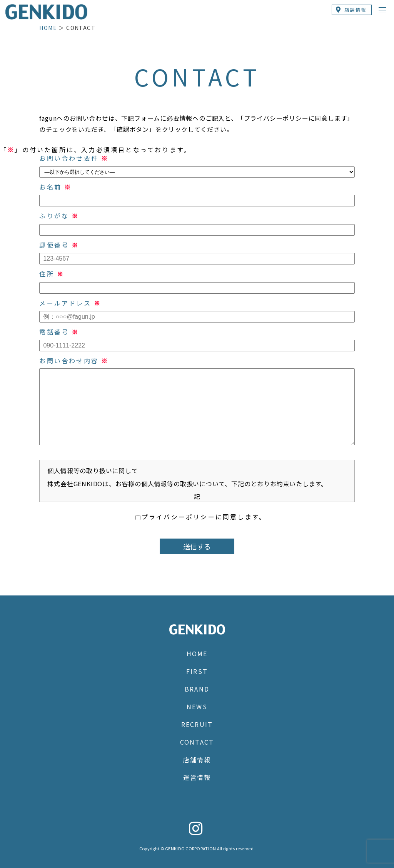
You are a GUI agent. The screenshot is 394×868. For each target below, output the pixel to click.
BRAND (197, 689)
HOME (48, 28)
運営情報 (197, 777)
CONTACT (197, 742)
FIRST (197, 671)
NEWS (197, 707)
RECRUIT (197, 724)
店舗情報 (197, 760)
